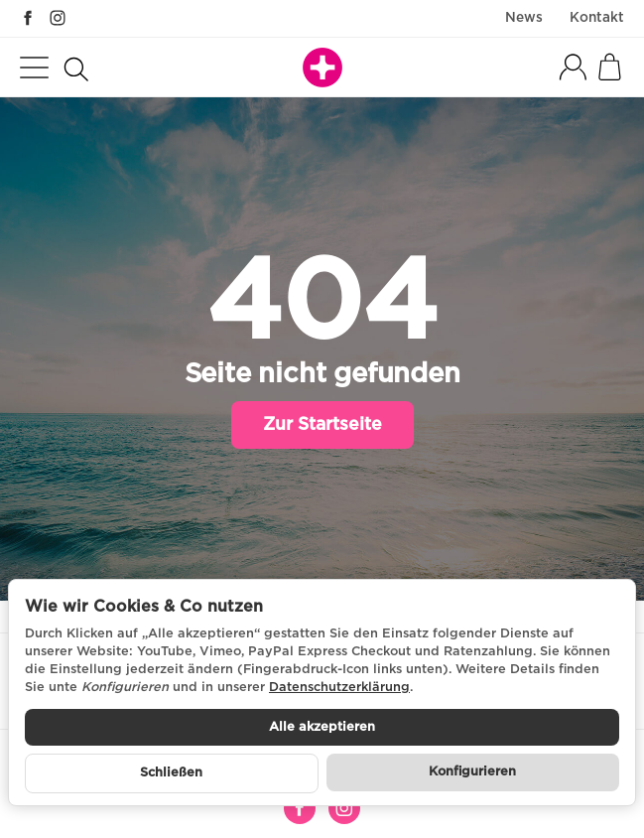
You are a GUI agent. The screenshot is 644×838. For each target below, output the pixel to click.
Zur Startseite (322, 425)
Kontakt (597, 18)
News (524, 18)
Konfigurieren (472, 772)
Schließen (171, 773)
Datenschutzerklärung (339, 688)
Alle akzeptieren (322, 727)
